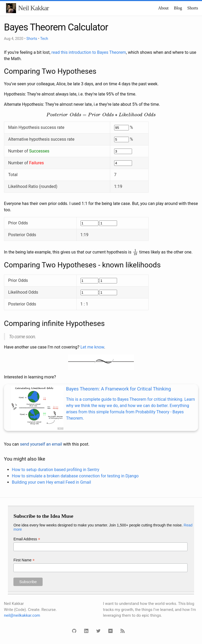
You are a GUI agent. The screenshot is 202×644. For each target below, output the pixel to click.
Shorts (193, 8)
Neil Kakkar (34, 8)
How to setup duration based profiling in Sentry (55, 470)
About (163, 8)
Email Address (27, 539)
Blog (178, 8)
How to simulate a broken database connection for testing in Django (75, 476)
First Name (24, 560)
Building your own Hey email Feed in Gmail (51, 482)
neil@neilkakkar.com (22, 615)
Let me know (92, 347)
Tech (44, 39)
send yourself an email (41, 444)
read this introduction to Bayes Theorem (89, 52)
